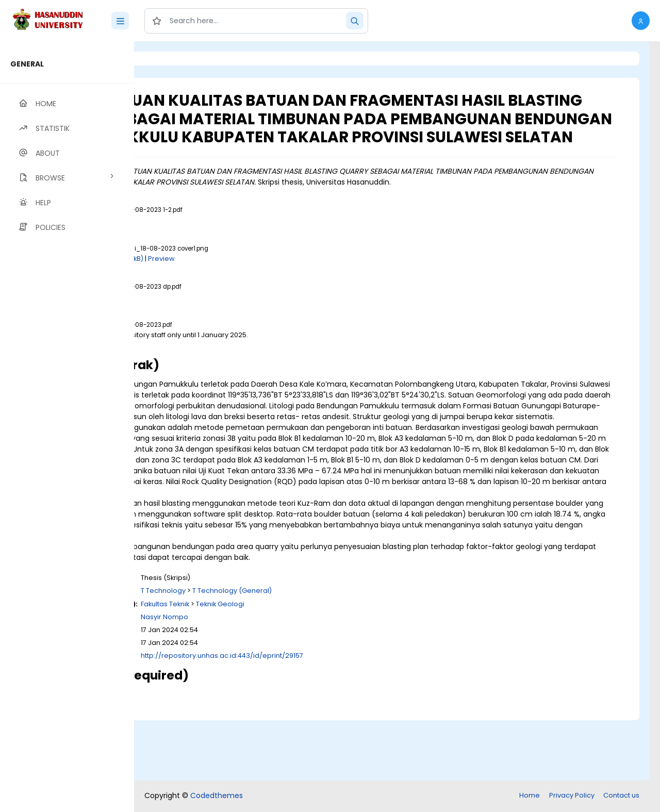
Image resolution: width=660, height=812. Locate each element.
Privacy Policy (572, 796)
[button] (641, 21)
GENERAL (27, 64)
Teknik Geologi (349, 665)
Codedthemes (217, 797)
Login (178, 59)
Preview (290, 287)
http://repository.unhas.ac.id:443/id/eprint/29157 (351, 717)
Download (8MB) (226, 326)
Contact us (621, 796)
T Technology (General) (361, 652)
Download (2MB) (226, 249)
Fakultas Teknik (294, 665)
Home (530, 796)
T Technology (292, 652)
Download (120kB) (243, 287)
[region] (67, 427)
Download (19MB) (227, 374)
